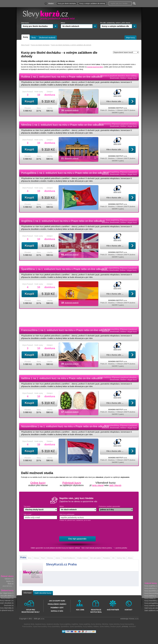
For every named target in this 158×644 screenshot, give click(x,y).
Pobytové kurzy (72, 483)
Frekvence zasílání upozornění (109, 506)
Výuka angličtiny (85, 624)
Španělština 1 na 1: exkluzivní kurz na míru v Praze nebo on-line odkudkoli (64, 269)
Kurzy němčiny (150, 588)
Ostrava (36, 558)
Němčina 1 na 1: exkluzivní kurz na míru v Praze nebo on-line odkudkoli (62, 125)
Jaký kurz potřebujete (67, 514)
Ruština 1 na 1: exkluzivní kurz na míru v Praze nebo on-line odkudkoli (62, 77)
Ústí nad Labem (95, 558)
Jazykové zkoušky (53, 624)
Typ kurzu (27, 506)
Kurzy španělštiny (151, 591)
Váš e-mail (28, 514)
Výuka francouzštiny (40, 626)
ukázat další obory (7, 586)
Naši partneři (113, 610)
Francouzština (27, 626)
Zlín (113, 558)
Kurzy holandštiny (151, 601)
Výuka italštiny (104, 626)
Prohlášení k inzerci (57, 604)
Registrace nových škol (96, 611)
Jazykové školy (29, 624)
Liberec (58, 558)
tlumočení (132, 626)
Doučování (8, 606)
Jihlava (130, 558)
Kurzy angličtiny (150, 586)
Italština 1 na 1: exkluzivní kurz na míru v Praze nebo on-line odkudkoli (62, 378)
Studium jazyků (116, 626)
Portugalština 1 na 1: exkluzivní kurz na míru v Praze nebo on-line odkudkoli (65, 173)
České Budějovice (69, 558)
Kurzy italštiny (149, 596)
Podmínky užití (57, 608)
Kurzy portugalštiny (151, 603)
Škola (9, 584)
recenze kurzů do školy (95, 67)
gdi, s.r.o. (41, 619)
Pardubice (107, 558)
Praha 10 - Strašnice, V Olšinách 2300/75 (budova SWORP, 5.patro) (118, 110)
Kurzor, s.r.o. (134, 619)
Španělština (65, 626)
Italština (96, 626)
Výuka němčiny (114, 624)
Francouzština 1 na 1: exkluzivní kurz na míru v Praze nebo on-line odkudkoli (65, 330)
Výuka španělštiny (76, 626)
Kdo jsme (80, 610)
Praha (23, 557)
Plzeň (43, 558)
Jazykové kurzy (40, 624)
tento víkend (98, 485)
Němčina (105, 624)
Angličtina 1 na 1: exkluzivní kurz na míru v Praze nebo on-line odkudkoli (63, 221)
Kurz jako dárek (6, 596)
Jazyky (8, 581)
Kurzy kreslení (6, 598)
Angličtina (75, 624)
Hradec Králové (82, 558)
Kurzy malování (5, 601)
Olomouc (50, 558)
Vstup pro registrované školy (31, 611)
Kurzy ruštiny (149, 598)
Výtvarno (8, 579)
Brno (30, 558)
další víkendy (115, 485)
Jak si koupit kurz (57, 601)
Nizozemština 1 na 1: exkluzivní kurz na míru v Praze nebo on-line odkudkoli (65, 426)
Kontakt (129, 610)
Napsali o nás (57, 611)
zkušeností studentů (72, 110)
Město (62, 506)
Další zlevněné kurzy (43, 593)
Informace (27, 593)
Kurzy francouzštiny (127, 624)
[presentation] (80, 529)
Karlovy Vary (121, 558)
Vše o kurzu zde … (115, 101)
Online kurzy (38, 483)
